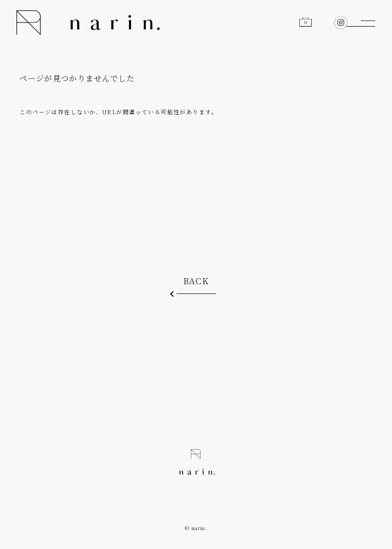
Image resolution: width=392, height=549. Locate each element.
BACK (196, 281)
